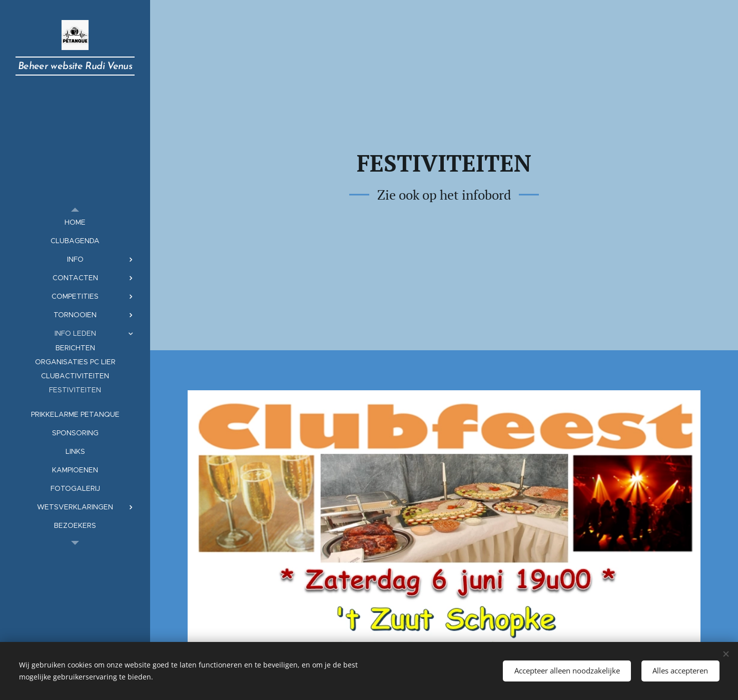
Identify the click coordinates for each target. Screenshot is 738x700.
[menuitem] (75, 222)
